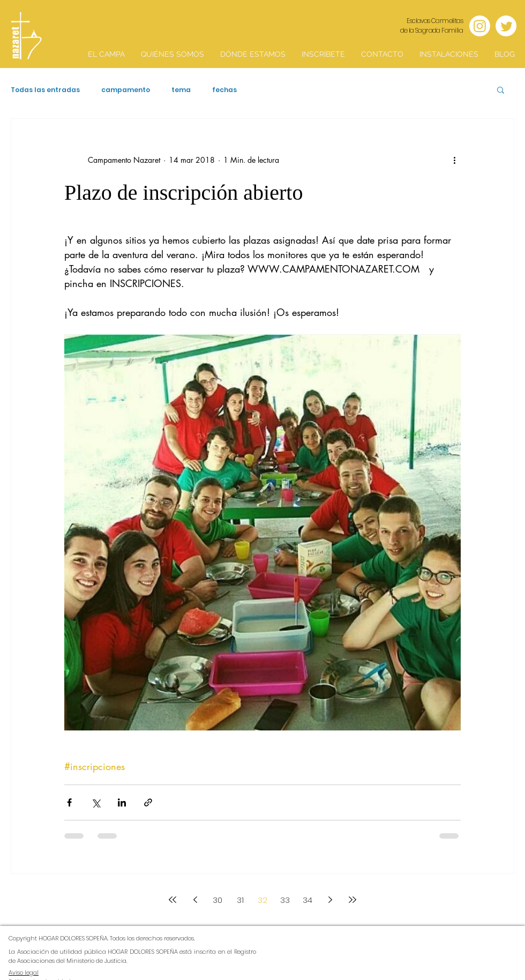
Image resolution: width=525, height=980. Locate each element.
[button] (501, 91)
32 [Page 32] (262, 900)
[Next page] (330, 900)
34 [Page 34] (307, 900)
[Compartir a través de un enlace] (148, 802)
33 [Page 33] (285, 900)
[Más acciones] (454, 160)
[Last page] (352, 900)
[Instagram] (480, 26)
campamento (126, 90)
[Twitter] (506, 26)
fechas (224, 90)
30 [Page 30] (217, 900)
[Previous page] (195, 900)
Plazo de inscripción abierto (183, 193)
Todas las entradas (45, 90)
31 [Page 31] (240, 900)
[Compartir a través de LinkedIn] (122, 802)
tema (181, 90)
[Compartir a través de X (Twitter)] (96, 802)
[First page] (172, 900)
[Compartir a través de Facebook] (69, 802)
